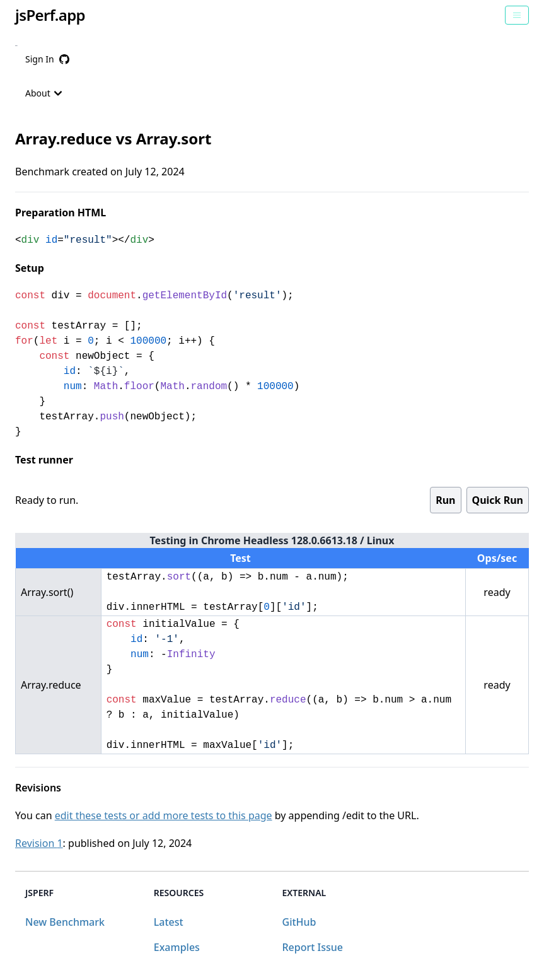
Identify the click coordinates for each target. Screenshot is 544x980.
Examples (177, 947)
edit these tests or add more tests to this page (164, 815)
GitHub (299, 922)
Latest (169, 922)
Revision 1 (39, 843)
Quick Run (498, 500)
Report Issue (313, 947)
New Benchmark (65, 922)
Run (445, 500)
